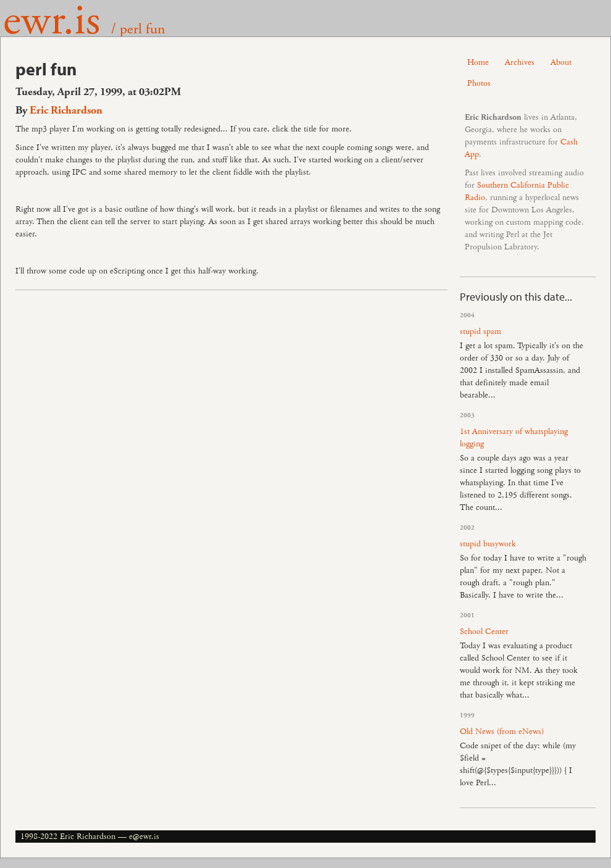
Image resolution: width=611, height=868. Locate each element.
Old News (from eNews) (502, 732)
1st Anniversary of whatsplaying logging (514, 438)
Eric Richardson (66, 111)
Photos (479, 83)
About (561, 62)
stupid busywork (488, 544)
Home (478, 62)
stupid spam (480, 332)
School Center (484, 632)
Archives (520, 62)
